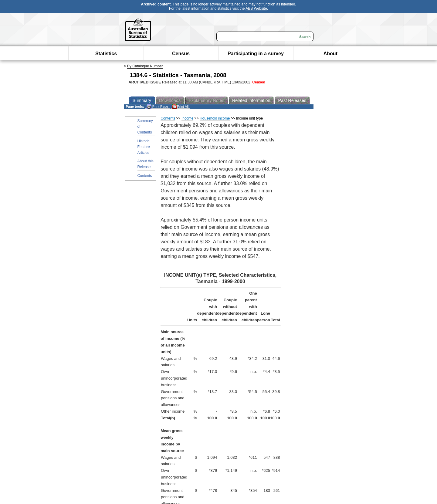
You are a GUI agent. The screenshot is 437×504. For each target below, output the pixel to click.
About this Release (146, 164)
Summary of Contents (145, 127)
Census (181, 54)
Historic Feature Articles (144, 147)
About (330, 54)
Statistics (106, 54)
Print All (180, 107)
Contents (145, 176)
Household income (215, 118)
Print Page (157, 107)
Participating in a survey (256, 54)
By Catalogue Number (145, 66)
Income (187, 118)
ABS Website (256, 8)
